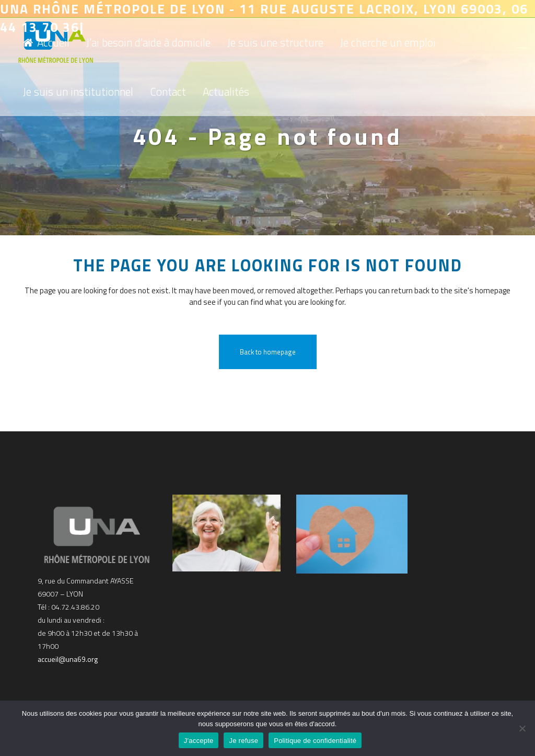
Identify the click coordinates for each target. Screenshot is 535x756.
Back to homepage (268, 352)
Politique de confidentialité (315, 741)
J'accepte (199, 741)
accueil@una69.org (68, 659)
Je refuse (243, 741)
